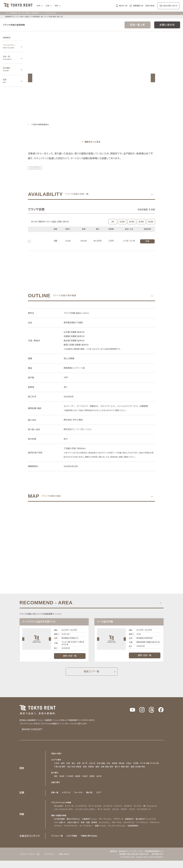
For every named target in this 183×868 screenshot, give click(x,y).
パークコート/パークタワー (105, 813)
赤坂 (79, 767)
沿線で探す (56, 786)
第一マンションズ (61, 813)
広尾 (68, 767)
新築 (84, 830)
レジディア (124, 810)
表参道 (117, 767)
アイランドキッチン (85, 833)
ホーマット (145, 810)
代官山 (131, 767)
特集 (56, 6)
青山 (74, 767)
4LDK (151, 222)
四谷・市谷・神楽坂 (76, 771)
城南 (100, 771)
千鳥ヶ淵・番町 (60, 771)
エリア (100, 796)
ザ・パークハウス (125, 813)
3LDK (141, 222)
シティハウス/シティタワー (81, 813)
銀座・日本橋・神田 (145, 771)
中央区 (85, 780)
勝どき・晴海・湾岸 (127, 771)
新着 (89, 830)
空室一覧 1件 (138, 25)
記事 (48, 6)
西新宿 (94, 771)
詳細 (147, 241)
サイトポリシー (52, 861)
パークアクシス (83, 810)
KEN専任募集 (59, 826)
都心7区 (90, 796)
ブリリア (155, 813)
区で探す (55, 777)
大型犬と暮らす (74, 830)
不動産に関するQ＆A (90, 843)
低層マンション (117, 833)
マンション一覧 (57, 843)
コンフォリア (113, 810)
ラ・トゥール (70, 810)
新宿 (88, 771)
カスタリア (135, 810)
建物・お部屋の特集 (59, 823)
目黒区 (92, 780)
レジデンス (67, 796)
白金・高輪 (103, 767)
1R (113, 222)
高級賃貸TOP (10, 17)
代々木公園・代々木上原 (152, 767)
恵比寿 (124, 767)
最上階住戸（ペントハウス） (150, 826)
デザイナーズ (120, 826)
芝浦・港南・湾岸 (111, 771)
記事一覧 (55, 796)
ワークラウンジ (147, 830)
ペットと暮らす (60, 830)
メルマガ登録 (73, 843)
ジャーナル (79, 796)
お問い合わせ (167, 25)
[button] (30, 78)
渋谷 (111, 767)
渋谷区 (62, 780)
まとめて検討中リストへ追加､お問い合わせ (51, 222)
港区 (56, 780)
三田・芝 (93, 767)
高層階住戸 (132, 826)
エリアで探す (20, 17)
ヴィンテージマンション (135, 833)
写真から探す (57, 758)
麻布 (63, 767)
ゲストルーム (59, 833)
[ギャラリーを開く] (91, 142)
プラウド (146, 813)
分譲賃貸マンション (89, 826)
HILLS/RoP (59, 810)
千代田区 (70, 780)
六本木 (57, 767)
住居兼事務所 (151, 833)
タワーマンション (106, 826)
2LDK (132, 222)
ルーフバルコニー (102, 833)
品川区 (99, 780)
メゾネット (71, 833)
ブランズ (138, 813)
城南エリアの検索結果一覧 (35, 17)
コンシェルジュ (35, 168)
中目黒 (138, 767)
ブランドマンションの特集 (62, 807)
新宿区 (78, 780)
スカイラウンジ (133, 830)
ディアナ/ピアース (62, 817)
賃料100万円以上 (73, 826)
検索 (39, 6)
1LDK (122, 222)
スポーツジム (120, 830)
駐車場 (96, 830)
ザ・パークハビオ (99, 810)
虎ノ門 (85, 767)
